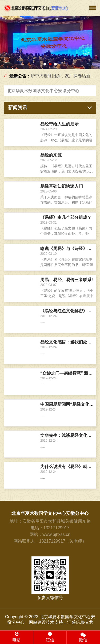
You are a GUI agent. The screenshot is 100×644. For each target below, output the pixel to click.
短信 (50, 637)
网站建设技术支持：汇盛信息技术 (61, 622)
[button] (45, 64)
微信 (83, 637)
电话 (17, 637)
